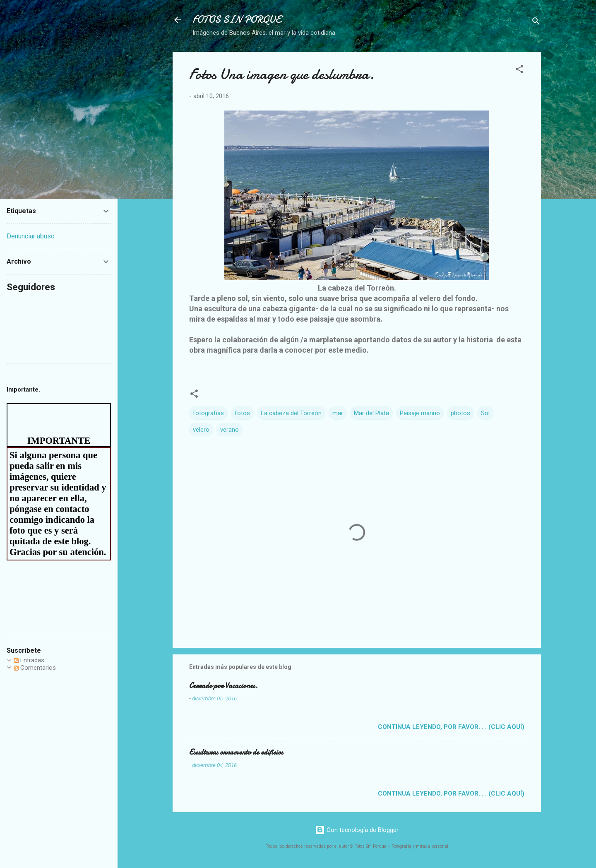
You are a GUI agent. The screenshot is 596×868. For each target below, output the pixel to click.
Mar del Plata (371, 413)
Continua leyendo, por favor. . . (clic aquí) (451, 727)
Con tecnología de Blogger (357, 830)
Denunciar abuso (31, 236)
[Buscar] (536, 23)
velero (201, 430)
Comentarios (35, 668)
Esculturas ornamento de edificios (236, 752)
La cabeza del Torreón (291, 413)
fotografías (208, 413)
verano (230, 430)
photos (460, 413)
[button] (519, 71)
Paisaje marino (420, 413)
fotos (242, 413)
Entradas (29, 660)
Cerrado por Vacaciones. (223, 686)
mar (338, 413)
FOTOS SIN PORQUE (237, 20)
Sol (485, 413)
